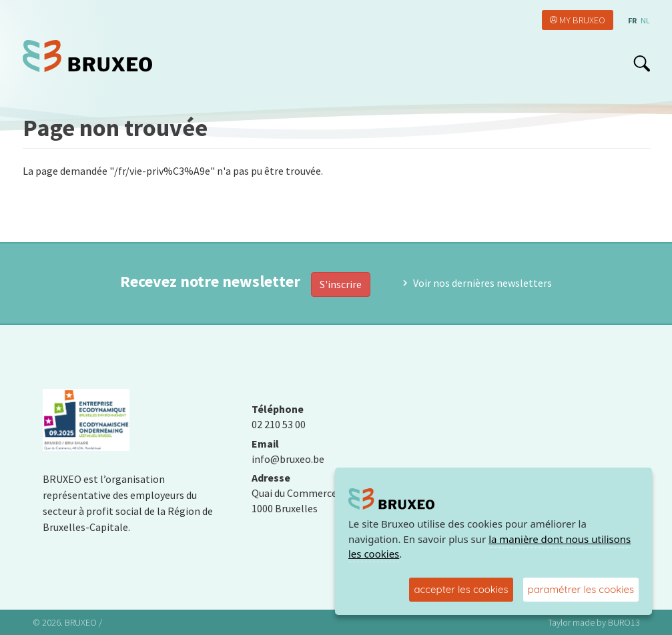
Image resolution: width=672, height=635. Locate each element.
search (642, 63)
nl (645, 20)
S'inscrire (341, 284)
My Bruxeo (582, 20)
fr (632, 20)
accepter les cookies (461, 589)
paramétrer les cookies (581, 589)
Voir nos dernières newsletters (482, 283)
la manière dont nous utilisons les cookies (489, 547)
